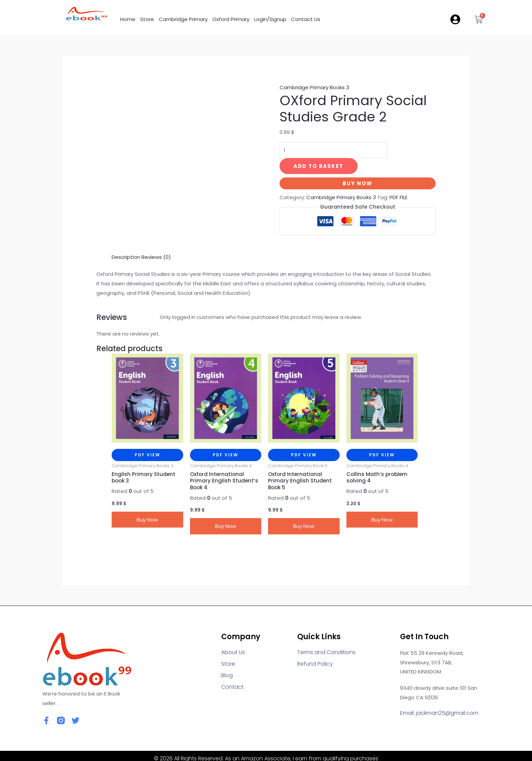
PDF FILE (398, 197)
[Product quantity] (334, 150)
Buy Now (358, 183)
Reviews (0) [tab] (156, 240)
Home (128, 19)
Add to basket (318, 166)
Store (147, 19)
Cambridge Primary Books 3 (314, 87)
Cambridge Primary (183, 19)
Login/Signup (270, 19)
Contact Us (306, 19)
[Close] (11, 756)
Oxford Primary (231, 19)
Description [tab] (126, 240)
